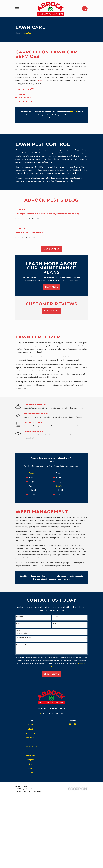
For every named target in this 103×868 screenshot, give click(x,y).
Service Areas (31, 755)
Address (19, 631)
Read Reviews (51, 311)
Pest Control (31, 733)
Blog (31, 764)
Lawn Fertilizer (24, 94)
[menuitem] (18, 791)
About (31, 729)
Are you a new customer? (24, 638)
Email (55, 624)
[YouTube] (75, 724)
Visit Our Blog (51, 249)
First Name (20, 616)
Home (31, 725)
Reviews (31, 768)
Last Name (56, 616)
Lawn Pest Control (25, 98)
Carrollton (60, 486)
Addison (32, 473)
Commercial (31, 738)
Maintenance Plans (31, 747)
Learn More (52, 287)
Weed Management (25, 101)
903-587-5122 (57, 709)
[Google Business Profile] (70, 724)
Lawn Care (31, 751)
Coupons (31, 760)
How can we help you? (23, 645)
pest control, (42, 80)
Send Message (51, 674)
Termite (31, 742)
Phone (18, 624)
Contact (31, 773)
